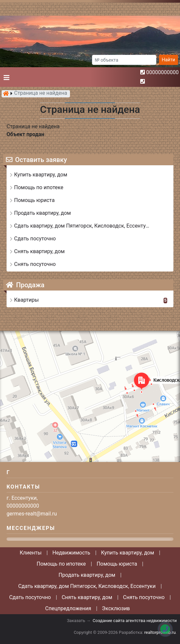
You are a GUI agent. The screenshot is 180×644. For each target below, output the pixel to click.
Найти (169, 60)
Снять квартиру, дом (87, 597)
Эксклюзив (116, 608)
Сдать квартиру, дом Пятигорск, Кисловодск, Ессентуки (87, 586)
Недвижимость (71, 553)
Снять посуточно (144, 597)
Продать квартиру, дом (87, 575)
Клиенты (31, 553)
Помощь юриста (117, 564)
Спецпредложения (68, 608)
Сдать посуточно (30, 597)
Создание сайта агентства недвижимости (135, 621)
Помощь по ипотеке (61, 564)
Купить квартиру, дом (128, 553)
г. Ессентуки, (22, 498)
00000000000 (162, 72)
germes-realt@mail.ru (32, 514)
